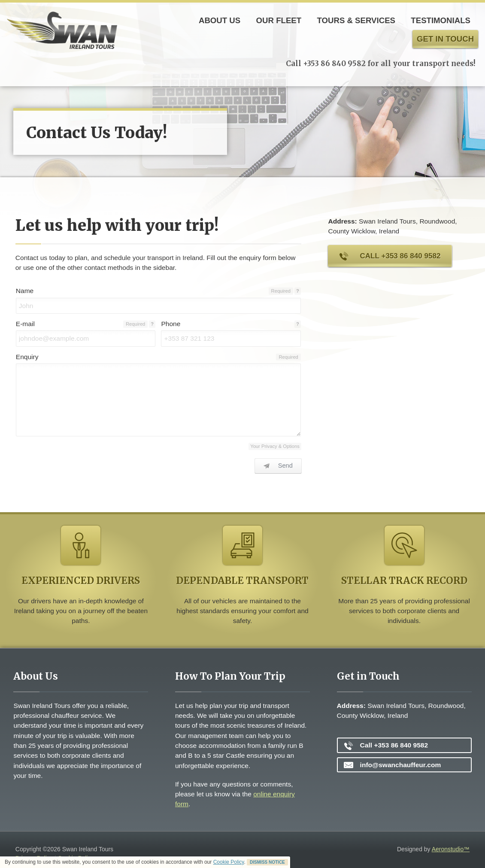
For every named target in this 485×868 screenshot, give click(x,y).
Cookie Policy (229, 862)
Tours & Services (356, 20)
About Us (220, 20)
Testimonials (441, 20)
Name (25, 291)
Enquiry (27, 357)
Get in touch (445, 39)
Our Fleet (279, 20)
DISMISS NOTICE (267, 862)
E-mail (25, 324)
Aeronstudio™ (451, 849)
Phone (171, 324)
